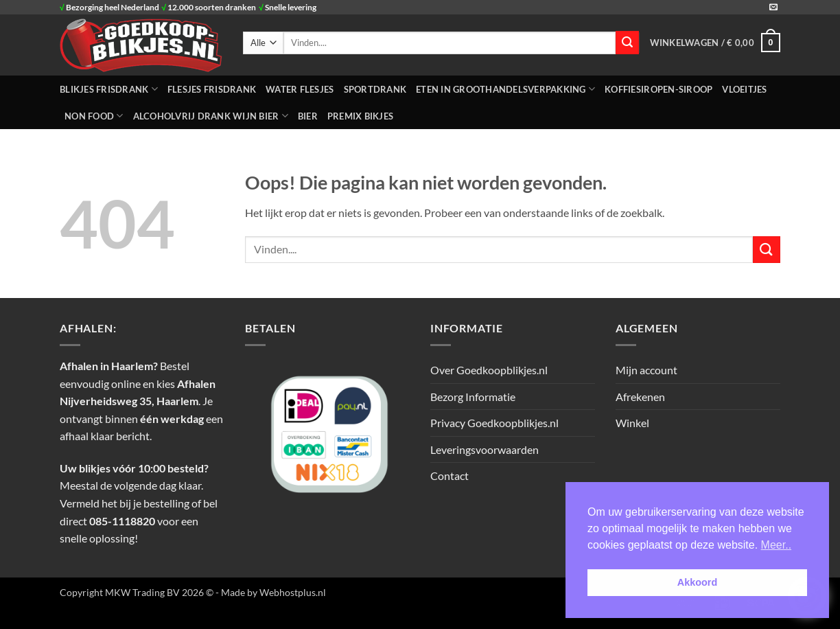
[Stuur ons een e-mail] (773, 8)
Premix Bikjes (360, 116)
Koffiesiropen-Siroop (658, 89)
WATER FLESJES (300, 89)
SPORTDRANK (375, 89)
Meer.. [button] (776, 545)
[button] (715, 43)
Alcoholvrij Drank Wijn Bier (211, 116)
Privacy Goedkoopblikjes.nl (494, 423)
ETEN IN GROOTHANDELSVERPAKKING (505, 89)
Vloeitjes (744, 89)
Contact (450, 476)
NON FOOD (94, 116)
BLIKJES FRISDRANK (109, 89)
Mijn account (646, 370)
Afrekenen (640, 397)
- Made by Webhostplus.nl (271, 592)
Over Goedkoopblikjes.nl (489, 370)
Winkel (632, 423)
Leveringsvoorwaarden (485, 449)
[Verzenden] (627, 43)
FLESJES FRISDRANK (212, 89)
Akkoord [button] (697, 582)
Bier (308, 116)
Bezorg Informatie (473, 397)
